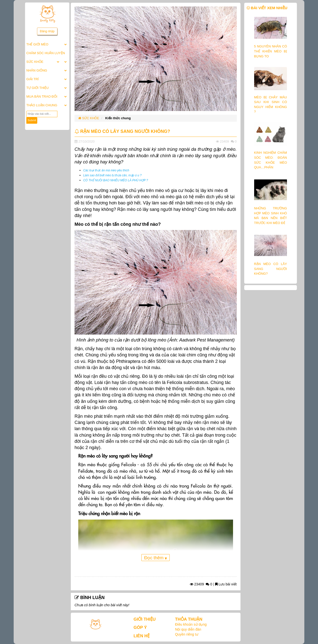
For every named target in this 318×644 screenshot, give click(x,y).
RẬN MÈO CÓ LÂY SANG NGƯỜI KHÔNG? (271, 269)
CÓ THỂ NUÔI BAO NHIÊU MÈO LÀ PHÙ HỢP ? (116, 180)
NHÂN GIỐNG (37, 70)
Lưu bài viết (226, 584)
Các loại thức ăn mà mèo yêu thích (106, 170)
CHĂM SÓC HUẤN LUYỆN (46, 53)
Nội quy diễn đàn (188, 629)
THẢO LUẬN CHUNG (42, 105)
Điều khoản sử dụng (191, 624)
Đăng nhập (47, 31)
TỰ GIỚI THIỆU (38, 88)
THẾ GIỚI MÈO (37, 44)
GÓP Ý (140, 627)
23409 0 (201, 584)
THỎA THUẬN (189, 619)
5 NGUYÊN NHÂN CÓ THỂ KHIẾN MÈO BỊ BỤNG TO (271, 51)
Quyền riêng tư (186, 634)
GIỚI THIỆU (145, 619)
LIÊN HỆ (142, 636)
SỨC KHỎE (35, 62)
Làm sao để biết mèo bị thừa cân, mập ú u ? (112, 175)
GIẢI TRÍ (33, 79)
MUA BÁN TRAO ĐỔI (42, 96)
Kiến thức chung (118, 118)
